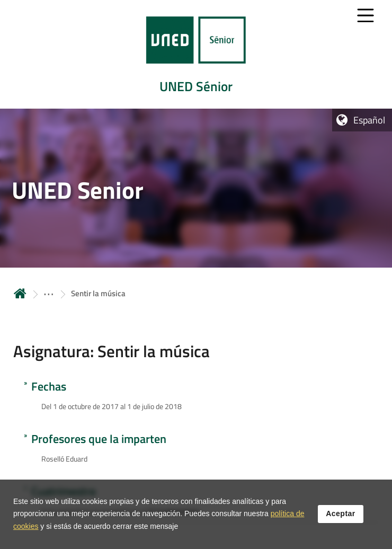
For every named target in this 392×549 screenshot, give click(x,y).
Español (369, 120)
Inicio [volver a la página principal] (20, 293)
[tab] (196, 54)
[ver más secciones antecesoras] (49, 293)
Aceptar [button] (341, 521)
